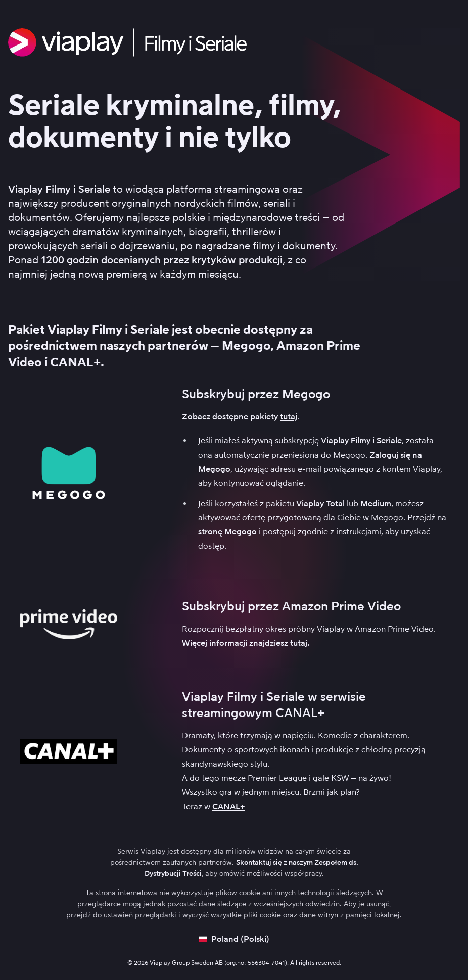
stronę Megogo (227, 532)
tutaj (289, 416)
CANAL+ (229, 806)
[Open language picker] (234, 939)
